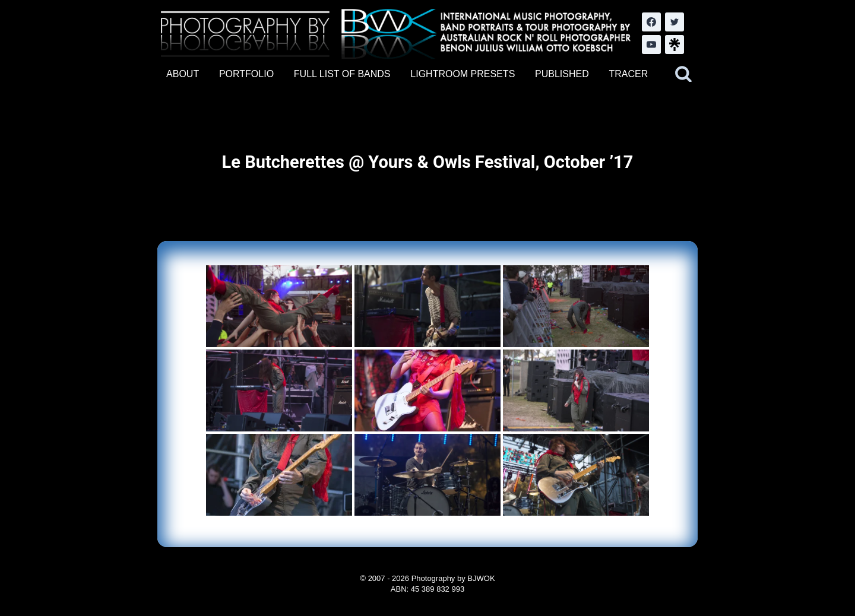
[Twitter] (674, 22)
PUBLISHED (562, 74)
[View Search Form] (683, 74)
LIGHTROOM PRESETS (463, 74)
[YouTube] (651, 45)
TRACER (628, 74)
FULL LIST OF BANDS (342, 74)
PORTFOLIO (246, 74)
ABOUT (183, 74)
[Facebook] (651, 22)
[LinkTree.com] (674, 45)
